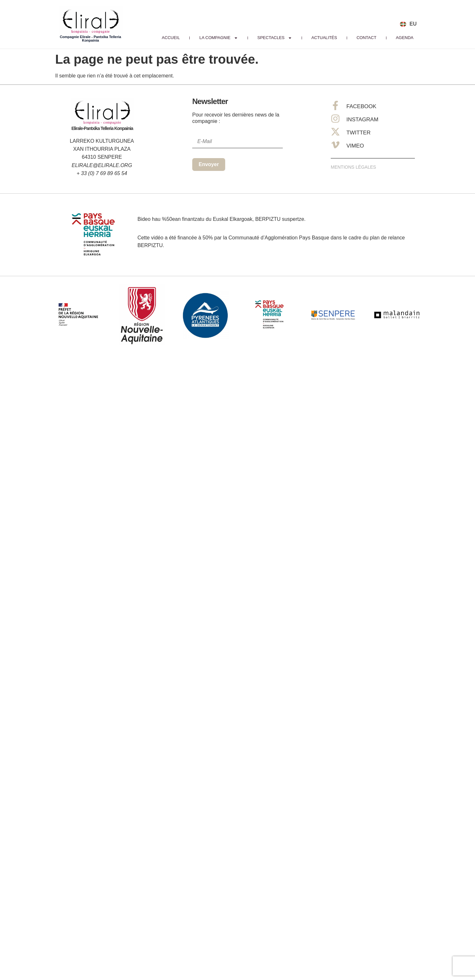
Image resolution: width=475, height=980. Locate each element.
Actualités (324, 38)
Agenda (405, 38)
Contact (367, 38)
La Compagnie (218, 38)
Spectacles (275, 38)
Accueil (171, 38)
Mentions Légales (353, 167)
